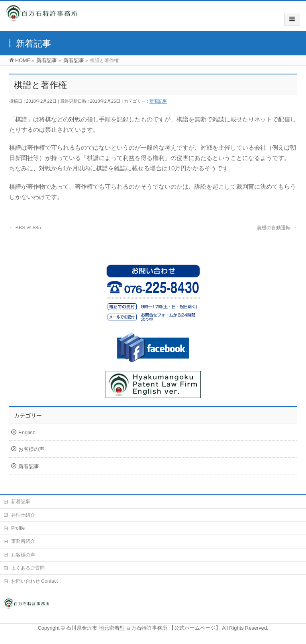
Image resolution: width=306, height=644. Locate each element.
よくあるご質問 (28, 568)
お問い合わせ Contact (34, 581)
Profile (18, 528)
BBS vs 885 (25, 228)
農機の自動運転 (277, 228)
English (27, 432)
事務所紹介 (23, 541)
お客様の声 (31, 449)
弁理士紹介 (23, 515)
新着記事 (158, 101)
